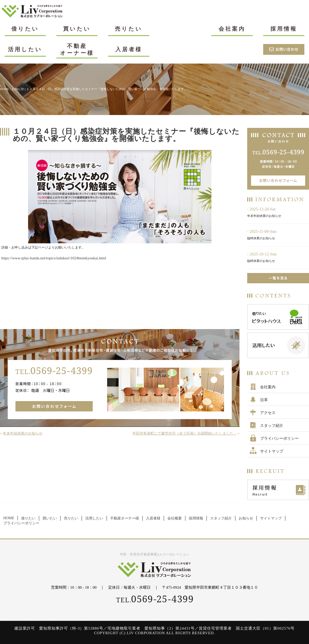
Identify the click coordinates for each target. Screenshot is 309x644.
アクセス (268, 413)
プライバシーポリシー (279, 438)
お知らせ (18, 89)
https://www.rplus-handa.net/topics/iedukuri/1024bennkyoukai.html (54, 258)
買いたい (77, 29)
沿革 (264, 400)
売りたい (129, 29)
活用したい (25, 49)
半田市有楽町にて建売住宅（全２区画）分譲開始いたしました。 (185, 433)
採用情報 (284, 29)
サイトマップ (272, 451)
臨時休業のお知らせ (261, 238)
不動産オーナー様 (77, 49)
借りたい (25, 29)
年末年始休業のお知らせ (23, 433)
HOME (5, 89)
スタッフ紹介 (272, 426)
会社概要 (175, 518)
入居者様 (129, 49)
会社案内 (232, 29)
